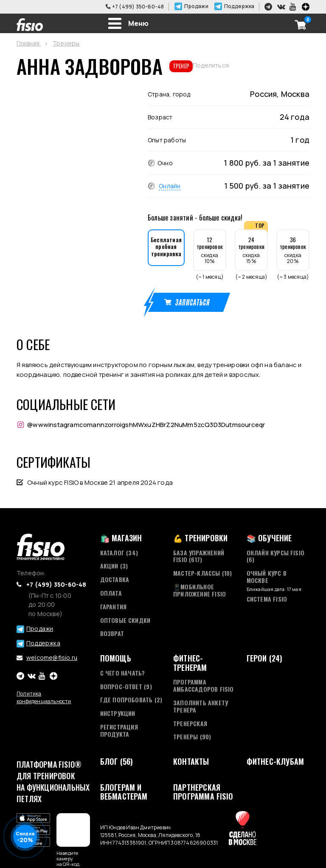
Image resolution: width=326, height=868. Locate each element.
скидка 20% (293, 250)
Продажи (196, 6)
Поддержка (239, 6)
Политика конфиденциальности (44, 697)
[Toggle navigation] (128, 23)
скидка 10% (210, 250)
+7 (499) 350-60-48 (138, 7)
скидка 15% (251, 250)
